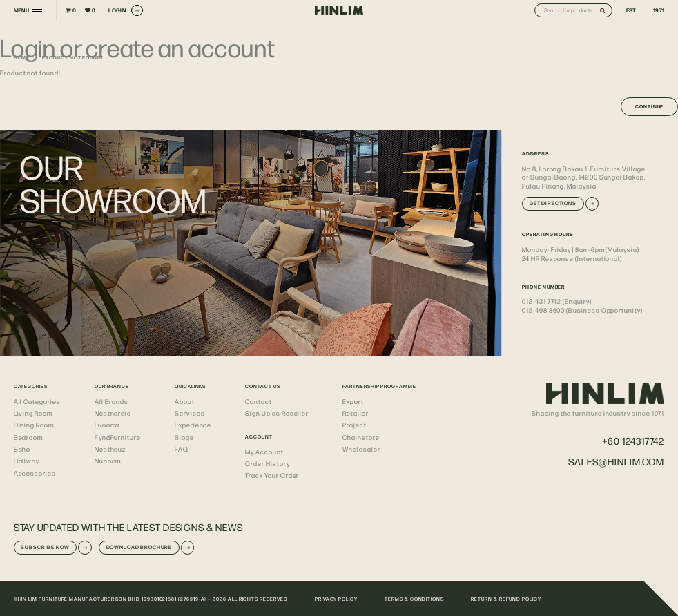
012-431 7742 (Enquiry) (557, 301)
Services (190, 413)
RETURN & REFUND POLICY (506, 599)
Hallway (27, 461)
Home (22, 57)
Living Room (33, 413)
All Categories (37, 401)
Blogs (184, 437)
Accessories (35, 473)
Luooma (107, 425)
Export (353, 401)
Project (355, 425)
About (185, 401)
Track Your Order (272, 475)
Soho (22, 449)
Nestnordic (113, 413)
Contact (259, 401)
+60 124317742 (633, 441)
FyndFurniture (118, 437)
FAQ (182, 449)
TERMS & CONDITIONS (414, 599)
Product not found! (72, 57)
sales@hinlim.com (616, 461)
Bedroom (29, 437)
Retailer (355, 413)
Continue (649, 106)
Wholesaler (361, 449)
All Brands (112, 401)
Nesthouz (110, 449)
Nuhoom (108, 461)
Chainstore (361, 437)
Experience (193, 425)
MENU (21, 10)
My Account (264, 452)
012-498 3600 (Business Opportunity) (582, 310)
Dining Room (34, 425)
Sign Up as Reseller (277, 413)
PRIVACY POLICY (336, 599)
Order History (267, 463)
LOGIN (125, 10)
